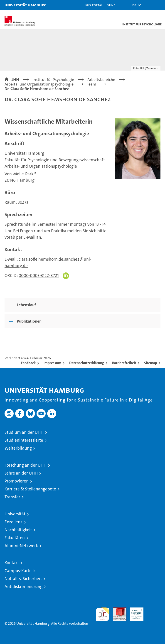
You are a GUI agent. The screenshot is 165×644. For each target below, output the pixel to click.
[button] (135, 5)
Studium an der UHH (24, 432)
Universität (15, 514)
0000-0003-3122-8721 (39, 275)
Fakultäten (15, 538)
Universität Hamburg (26, 5)
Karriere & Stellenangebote (30, 489)
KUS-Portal (94, 5)
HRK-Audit (134, 612)
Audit (117, 610)
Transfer (12, 497)
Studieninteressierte (24, 440)
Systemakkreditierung (154, 610)
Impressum (52, 363)
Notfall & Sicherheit (23, 579)
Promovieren (17, 481)
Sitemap (151, 363)
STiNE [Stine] (111, 5)
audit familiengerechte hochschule (103, 614)
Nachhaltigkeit (18, 530)
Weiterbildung (18, 448)
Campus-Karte (18, 571)
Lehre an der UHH (21, 473)
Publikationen (29, 321)
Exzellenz (14, 522)
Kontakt (12, 563)
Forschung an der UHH (26, 465)
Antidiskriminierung (23, 586)
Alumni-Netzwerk (21, 546)
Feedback (28, 363)
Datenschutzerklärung (87, 363)
